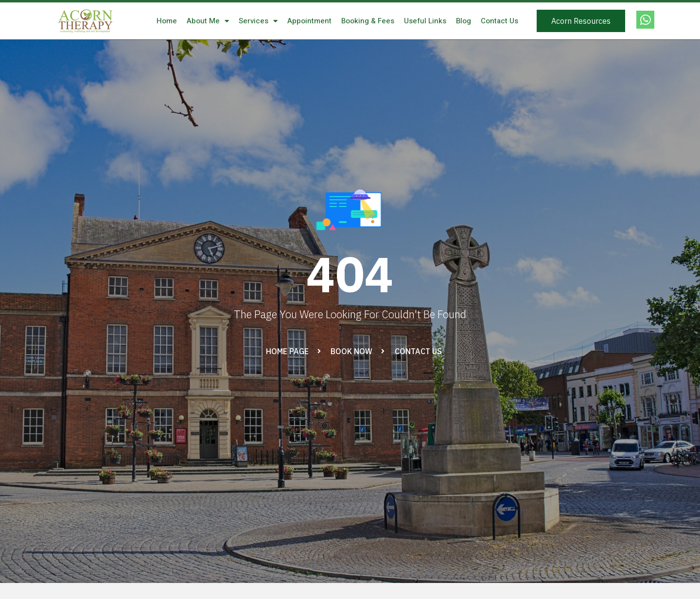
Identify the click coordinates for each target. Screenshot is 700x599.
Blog (464, 21)
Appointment (309, 21)
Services (258, 21)
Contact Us (499, 21)
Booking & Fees (368, 21)
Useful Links (425, 21)
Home (167, 21)
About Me (208, 21)
